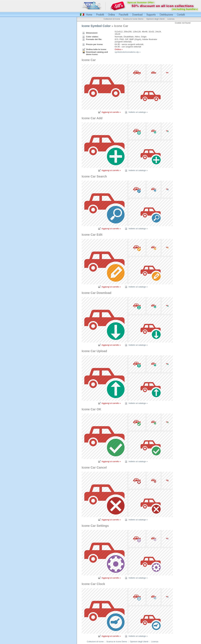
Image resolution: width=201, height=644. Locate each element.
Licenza (171, 19)
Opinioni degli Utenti (155, 19)
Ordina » (119, 49)
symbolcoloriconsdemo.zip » (128, 52)
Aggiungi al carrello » (111, 112)
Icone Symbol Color (96, 26)
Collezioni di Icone (112, 19)
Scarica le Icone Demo (133, 19)
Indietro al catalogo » (138, 112)
